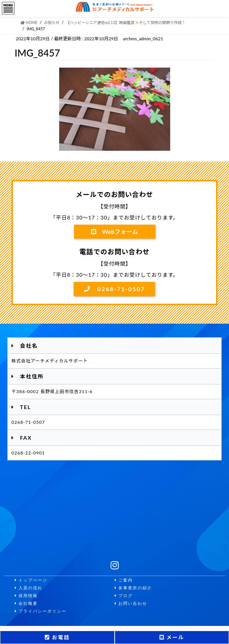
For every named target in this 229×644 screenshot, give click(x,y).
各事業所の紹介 (133, 588)
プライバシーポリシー (41, 611)
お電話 (57, 637)
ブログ (124, 596)
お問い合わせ (131, 604)
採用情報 (26, 596)
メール (172, 637)
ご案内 (124, 580)
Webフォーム (114, 231)
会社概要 (26, 604)
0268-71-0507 (114, 289)
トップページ (31, 580)
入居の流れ (29, 588)
